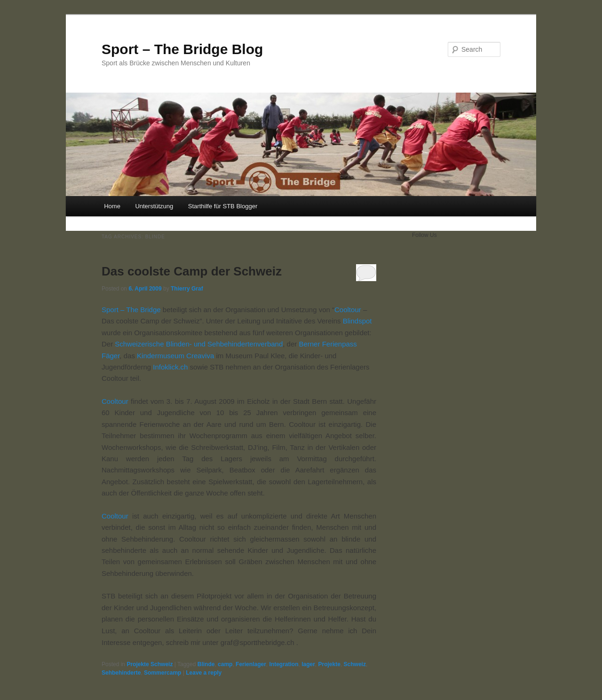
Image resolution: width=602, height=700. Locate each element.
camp (225, 664)
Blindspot (356, 321)
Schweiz (355, 664)
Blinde (206, 664)
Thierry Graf (187, 289)
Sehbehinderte (121, 673)
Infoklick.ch (170, 367)
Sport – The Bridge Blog (182, 49)
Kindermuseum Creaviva (175, 356)
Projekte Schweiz (150, 664)
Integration (284, 664)
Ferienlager (251, 664)
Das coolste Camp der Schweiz (192, 271)
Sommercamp (162, 673)
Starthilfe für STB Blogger (223, 206)
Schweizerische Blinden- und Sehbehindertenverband (199, 344)
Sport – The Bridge (131, 310)
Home (112, 206)
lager (308, 664)
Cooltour (348, 310)
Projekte (329, 664)
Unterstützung (154, 206)
